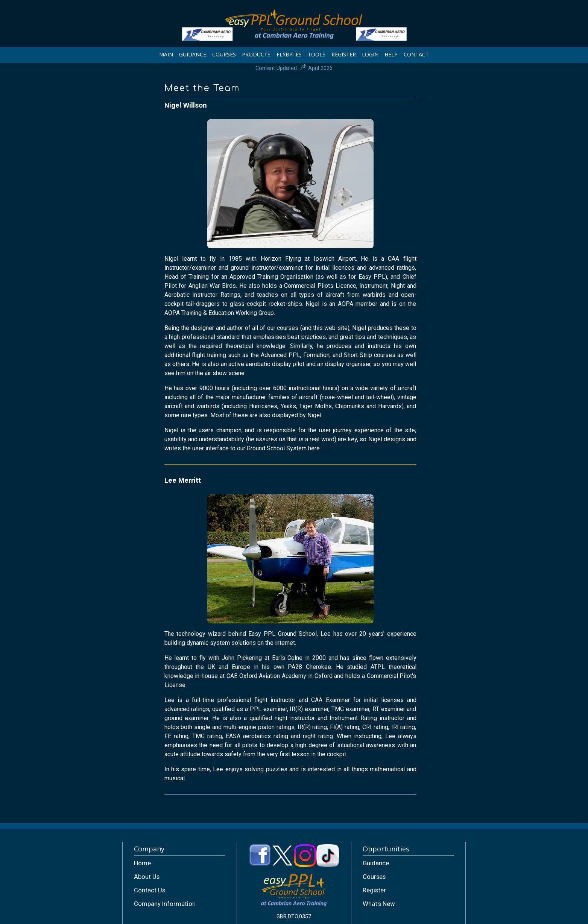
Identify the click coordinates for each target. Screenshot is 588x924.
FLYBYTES (289, 54)
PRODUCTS (256, 54)
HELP (391, 54)
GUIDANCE (193, 54)
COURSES (224, 54)
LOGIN (370, 54)
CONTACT (416, 54)
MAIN (166, 54)
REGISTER (344, 54)
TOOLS (317, 54)
